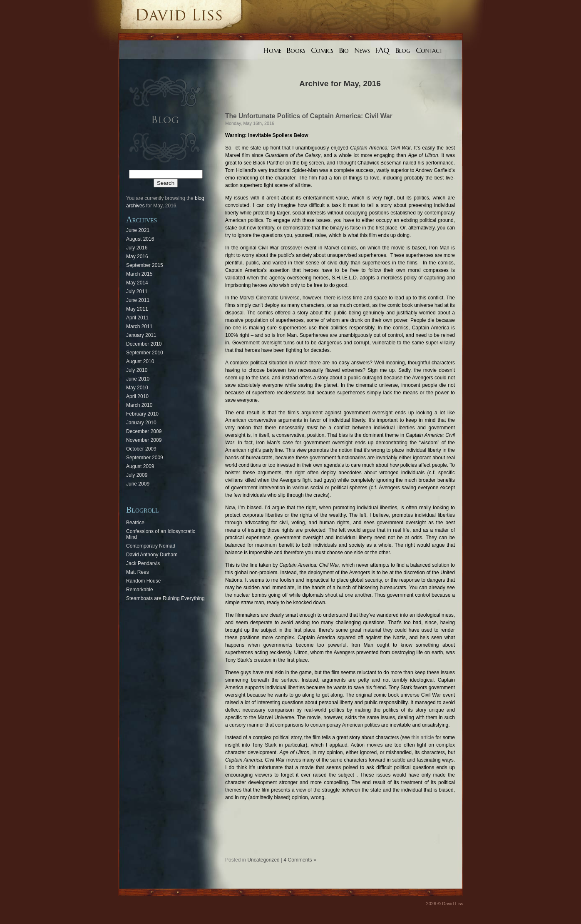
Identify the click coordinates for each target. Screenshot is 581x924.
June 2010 (138, 379)
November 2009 (144, 440)
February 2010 (142, 414)
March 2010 (139, 405)
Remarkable (140, 590)
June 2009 (138, 484)
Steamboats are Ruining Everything (165, 598)
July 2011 (137, 291)
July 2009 (137, 475)
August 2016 (140, 239)
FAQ (382, 50)
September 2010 (145, 353)
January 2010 (141, 423)
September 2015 (145, 265)
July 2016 (137, 248)
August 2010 (140, 361)
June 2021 (138, 230)
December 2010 (144, 344)
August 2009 (140, 466)
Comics (322, 50)
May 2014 (137, 283)
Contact (429, 50)
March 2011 (139, 326)
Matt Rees (138, 572)
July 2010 (137, 370)
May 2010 (137, 388)
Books (296, 50)
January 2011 (141, 335)
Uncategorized (263, 860)
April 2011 (137, 318)
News (362, 50)
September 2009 (145, 458)
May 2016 (137, 257)
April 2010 (137, 396)
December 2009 (144, 431)
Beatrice (135, 523)
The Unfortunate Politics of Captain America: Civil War (309, 116)
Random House (143, 581)
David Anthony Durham (152, 555)
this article (423, 737)
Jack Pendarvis (143, 563)
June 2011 (138, 300)
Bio (344, 50)
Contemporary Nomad (151, 546)
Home (272, 50)
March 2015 (139, 274)
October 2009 (141, 449)
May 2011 (137, 309)
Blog (403, 50)
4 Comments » (300, 860)
